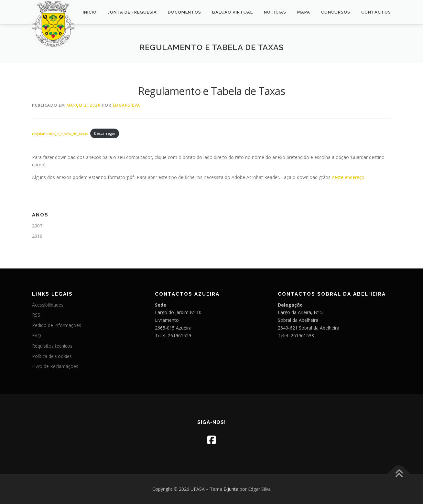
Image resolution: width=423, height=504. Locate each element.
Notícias (275, 12)
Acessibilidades (48, 305)
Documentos (184, 12)
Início (90, 12)
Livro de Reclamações (55, 366)
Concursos (336, 12)
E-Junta (231, 489)
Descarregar (105, 133)
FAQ (37, 336)
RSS (36, 315)
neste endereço (348, 177)
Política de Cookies (52, 356)
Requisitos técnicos (52, 346)
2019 (37, 236)
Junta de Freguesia (132, 12)
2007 (37, 226)
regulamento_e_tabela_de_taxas (60, 133)
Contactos (376, 12)
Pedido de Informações (57, 325)
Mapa (304, 12)
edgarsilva (127, 105)
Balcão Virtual (233, 12)
